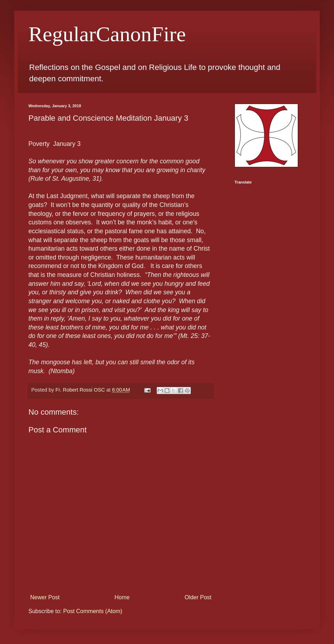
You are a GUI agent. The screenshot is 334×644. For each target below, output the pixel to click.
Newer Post (45, 597)
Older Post (198, 597)
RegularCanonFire (107, 34)
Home (122, 597)
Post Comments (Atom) (93, 611)
